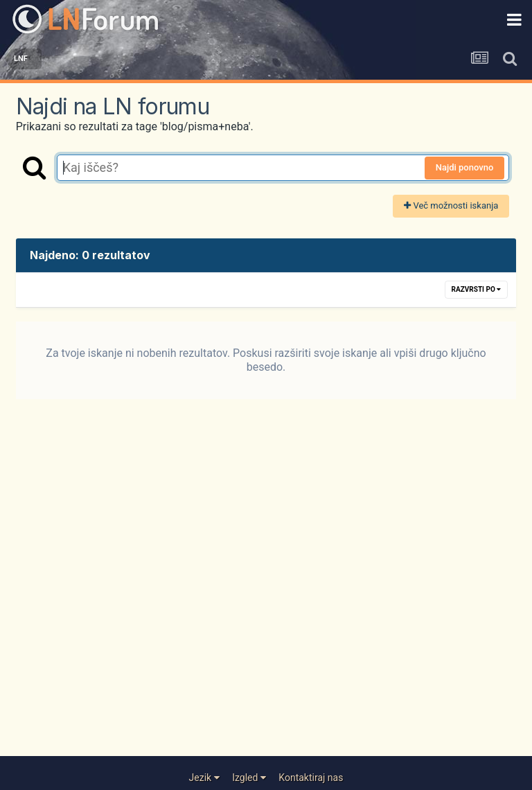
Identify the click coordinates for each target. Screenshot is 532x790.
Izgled (249, 778)
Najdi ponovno (465, 167)
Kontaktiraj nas (311, 778)
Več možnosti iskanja (451, 205)
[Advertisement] (266, 589)
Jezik (204, 778)
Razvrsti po (477, 289)
